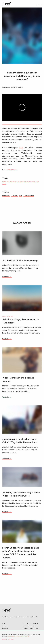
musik (33, 182)
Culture (13, 87)
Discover (29, 626)
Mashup (28, 182)
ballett (4, 182)
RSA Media (36, 624)
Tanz (37, 182)
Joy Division (21, 182)
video (4, 184)
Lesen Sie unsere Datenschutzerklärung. (19, 636)
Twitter (31, 628)
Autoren (29, 624)
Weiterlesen (7, 278)
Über (24, 624)
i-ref (7, 5)
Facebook (25, 628)
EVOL (21, 148)
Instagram (38, 628)
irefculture (13, 182)
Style (24, 626)
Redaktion (20, 87)
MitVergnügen (11, 170)
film (8, 182)
